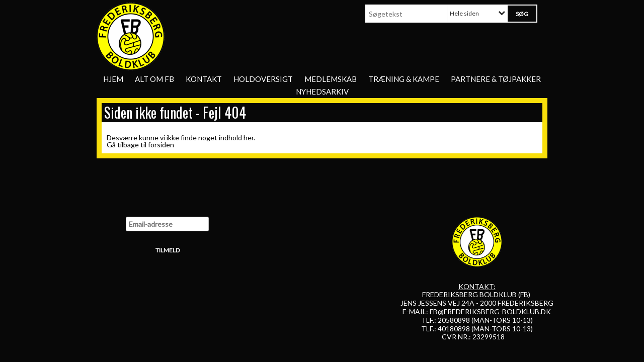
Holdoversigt (263, 79)
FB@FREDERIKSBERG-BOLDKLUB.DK (490, 311)
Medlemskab (331, 79)
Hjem (113, 79)
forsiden (161, 145)
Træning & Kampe (404, 79)
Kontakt (204, 79)
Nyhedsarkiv (322, 92)
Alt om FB (154, 79)
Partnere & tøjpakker (496, 79)
